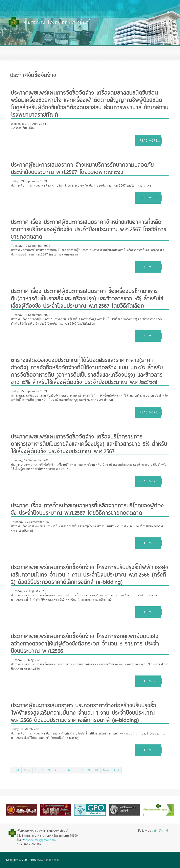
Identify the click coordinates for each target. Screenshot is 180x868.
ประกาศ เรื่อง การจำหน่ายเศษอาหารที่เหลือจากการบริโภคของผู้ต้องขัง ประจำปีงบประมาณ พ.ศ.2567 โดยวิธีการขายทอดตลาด (87, 508)
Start (16, 770)
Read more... (150, 141)
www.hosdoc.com (48, 860)
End (117, 770)
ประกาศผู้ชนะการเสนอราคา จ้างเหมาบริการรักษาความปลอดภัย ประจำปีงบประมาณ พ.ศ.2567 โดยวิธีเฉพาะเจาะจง (82, 168)
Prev (27, 770)
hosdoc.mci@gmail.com (40, 840)
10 (96, 770)
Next (106, 770)
